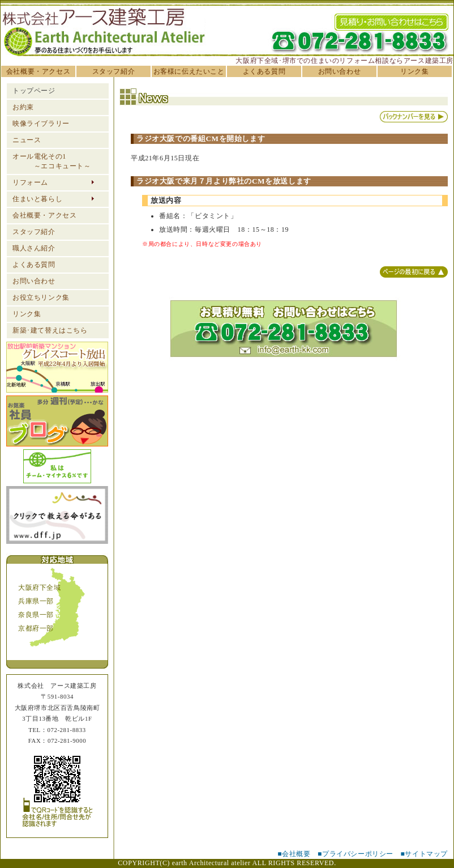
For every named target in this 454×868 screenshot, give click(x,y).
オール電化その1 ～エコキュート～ (52, 161)
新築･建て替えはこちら (50, 330)
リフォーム (30, 182)
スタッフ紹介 (114, 71)
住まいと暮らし (37, 199)
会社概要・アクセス (38, 71)
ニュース (27, 140)
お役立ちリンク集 (41, 297)
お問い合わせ (340, 71)
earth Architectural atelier (211, 863)
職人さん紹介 (34, 248)
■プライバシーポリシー (356, 854)
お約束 (23, 107)
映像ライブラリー (41, 124)
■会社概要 (294, 854)
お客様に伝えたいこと (189, 71)
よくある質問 (264, 71)
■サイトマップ (424, 854)
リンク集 (414, 71)
